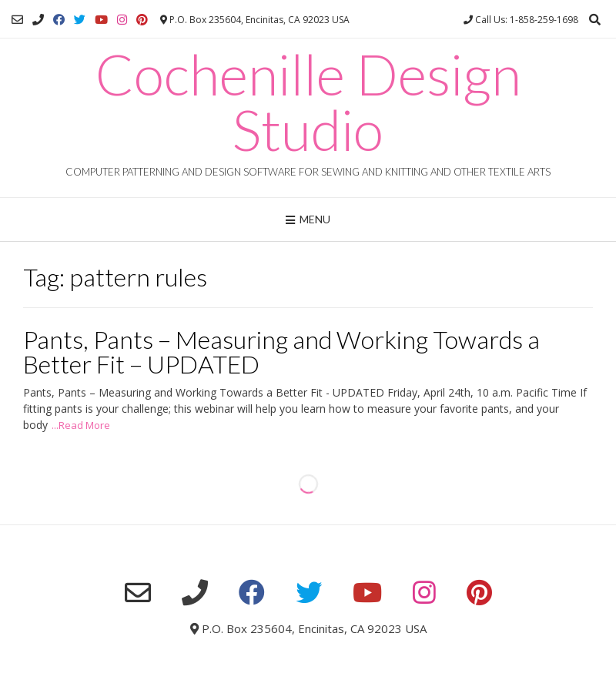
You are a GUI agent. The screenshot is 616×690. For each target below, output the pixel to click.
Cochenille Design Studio (308, 102)
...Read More (81, 425)
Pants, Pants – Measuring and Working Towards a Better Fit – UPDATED (281, 352)
